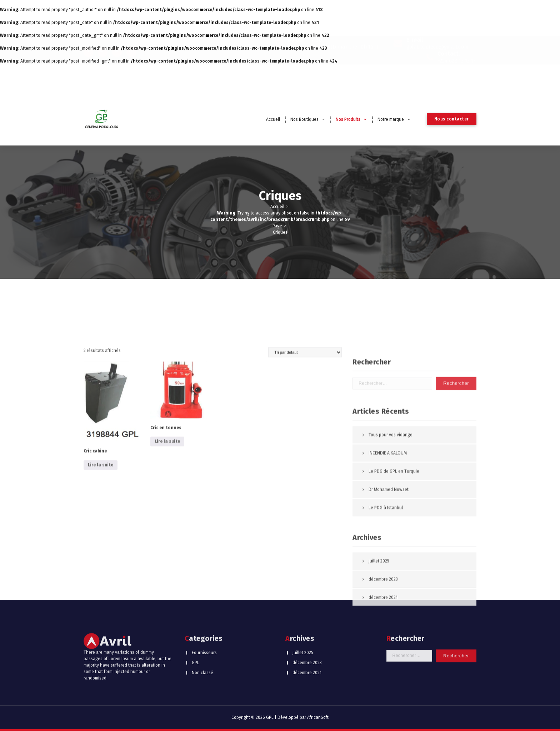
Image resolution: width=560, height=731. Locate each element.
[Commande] (305, 579)
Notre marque (391, 119)
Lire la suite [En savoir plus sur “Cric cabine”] (101, 691)
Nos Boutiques (304, 119)
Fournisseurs (204, 622)
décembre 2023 (307, 632)
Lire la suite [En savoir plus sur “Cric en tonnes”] (167, 668)
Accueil (273, 119)
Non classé (202, 642)
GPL (196, 632)
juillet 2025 (303, 622)
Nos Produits (348, 119)
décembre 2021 (307, 642)
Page (277, 226)
